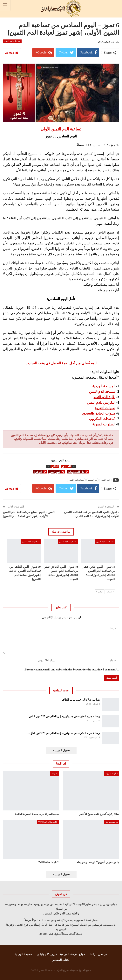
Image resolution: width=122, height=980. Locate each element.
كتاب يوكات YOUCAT (48, 822)
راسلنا (92, 954)
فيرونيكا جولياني (47, 954)
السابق (110, 592)
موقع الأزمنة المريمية (72, 954)
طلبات (54, 773)
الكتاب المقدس (61, 960)
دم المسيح (92, 480)
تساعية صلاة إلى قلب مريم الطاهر (81, 700)
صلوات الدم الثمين (76, 480)
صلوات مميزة (112, 773)
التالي (99, 592)
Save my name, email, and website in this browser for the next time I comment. (70, 670)
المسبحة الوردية (25, 954)
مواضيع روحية (112, 822)
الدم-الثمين (105, 480)
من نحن (103, 954)
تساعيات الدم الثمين (12, 41)
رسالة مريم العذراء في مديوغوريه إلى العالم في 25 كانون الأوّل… (63, 733)
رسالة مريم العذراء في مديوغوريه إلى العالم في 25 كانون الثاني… (63, 716)
